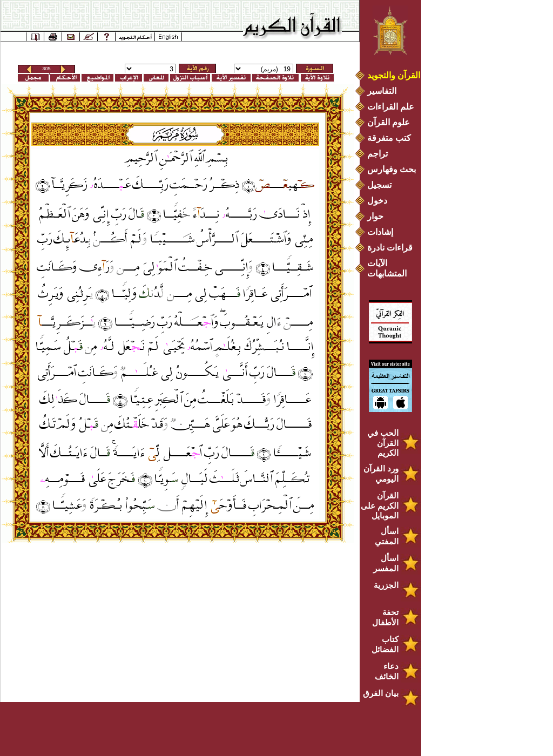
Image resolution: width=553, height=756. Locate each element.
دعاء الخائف (387, 671)
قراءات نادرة (390, 248)
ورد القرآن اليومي (381, 474)
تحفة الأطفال (385, 617)
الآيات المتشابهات (387, 268)
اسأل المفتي (387, 536)
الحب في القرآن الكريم (383, 443)
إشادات (380, 232)
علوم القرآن (389, 122)
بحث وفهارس (394, 169)
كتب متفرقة (389, 138)
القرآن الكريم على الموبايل (380, 505)
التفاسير (382, 91)
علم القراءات (391, 107)
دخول (377, 201)
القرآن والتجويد (394, 75)
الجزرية (386, 585)
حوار (375, 216)
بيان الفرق (381, 693)
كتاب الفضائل (385, 644)
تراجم (377, 154)
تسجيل (379, 185)
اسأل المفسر (386, 563)
